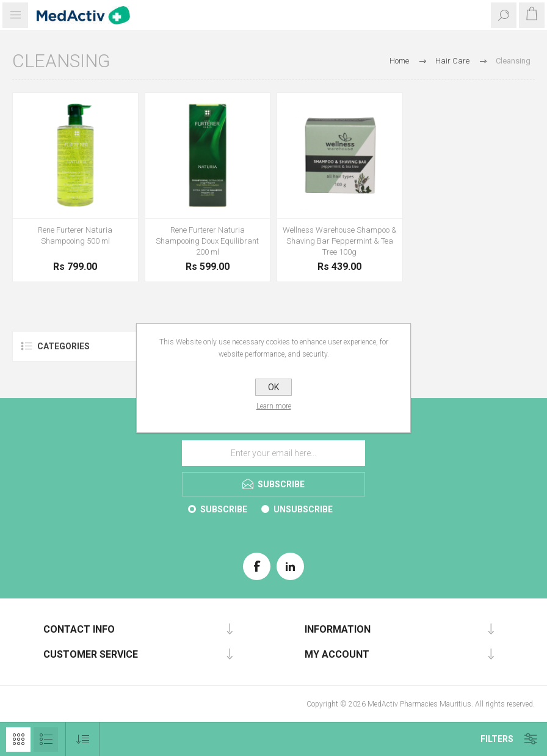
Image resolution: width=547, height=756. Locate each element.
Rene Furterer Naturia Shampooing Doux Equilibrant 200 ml (207, 241)
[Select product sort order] (83, 739)
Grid (18, 740)
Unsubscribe (303, 509)
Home (399, 61)
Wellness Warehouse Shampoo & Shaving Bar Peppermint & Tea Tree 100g (340, 241)
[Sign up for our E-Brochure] (273, 453)
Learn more (274, 406)
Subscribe (224, 509)
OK (273, 387)
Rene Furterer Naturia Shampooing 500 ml (75, 235)
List (46, 740)
